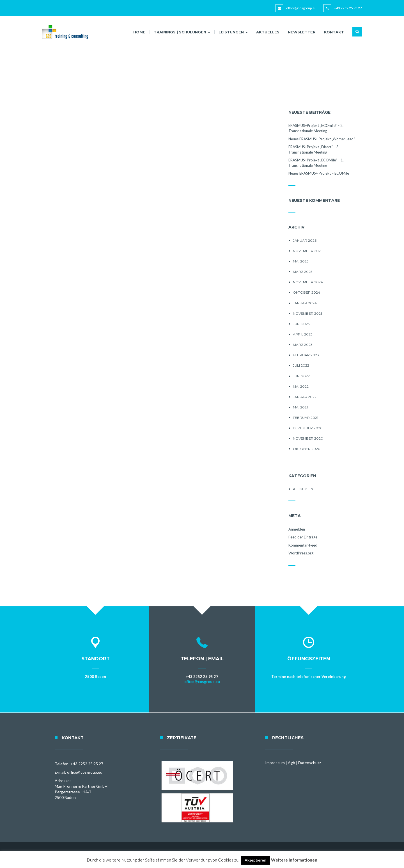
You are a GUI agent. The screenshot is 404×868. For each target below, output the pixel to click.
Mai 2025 (301, 261)
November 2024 (308, 282)
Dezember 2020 (308, 428)
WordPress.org (301, 553)
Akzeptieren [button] (255, 860)
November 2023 (308, 313)
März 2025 (303, 272)
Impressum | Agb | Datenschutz (293, 763)
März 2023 (303, 345)
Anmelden (297, 529)
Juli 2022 (301, 365)
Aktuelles (268, 32)
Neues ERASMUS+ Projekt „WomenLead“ (322, 139)
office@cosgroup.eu (301, 8)
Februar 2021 (306, 418)
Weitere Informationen (294, 860)
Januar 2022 (305, 397)
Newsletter (302, 32)
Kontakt (334, 32)
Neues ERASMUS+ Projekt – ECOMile (319, 173)
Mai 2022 (301, 386)
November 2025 (308, 251)
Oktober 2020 (307, 449)
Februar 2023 (306, 355)
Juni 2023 (301, 324)
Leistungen (233, 32)
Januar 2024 (305, 303)
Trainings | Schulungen (182, 32)
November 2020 (308, 438)
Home (139, 32)
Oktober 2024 (307, 292)
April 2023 (303, 334)
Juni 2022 (301, 376)
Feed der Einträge (303, 537)
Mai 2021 (300, 407)
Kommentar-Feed (303, 545)
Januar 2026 (305, 240)
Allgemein (303, 489)
